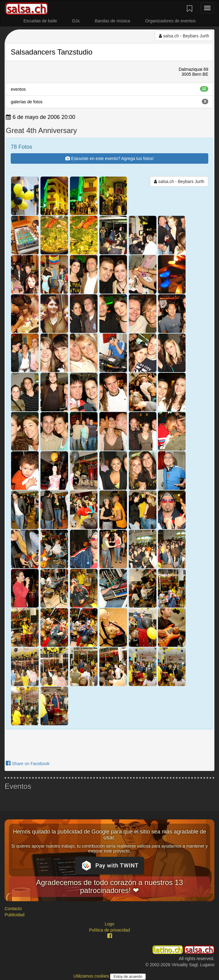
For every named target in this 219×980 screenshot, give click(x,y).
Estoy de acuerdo (128, 977)
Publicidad (15, 915)
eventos (110, 89)
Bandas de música (112, 21)
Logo (109, 924)
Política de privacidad (109, 930)
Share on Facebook (28, 764)
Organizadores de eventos (171, 21)
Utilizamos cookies (92, 976)
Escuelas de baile (40, 21)
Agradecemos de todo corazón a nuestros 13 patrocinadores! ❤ (110, 886)
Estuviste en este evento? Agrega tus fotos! (110, 158)
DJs (76, 21)
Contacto (13, 909)
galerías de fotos (110, 101)
